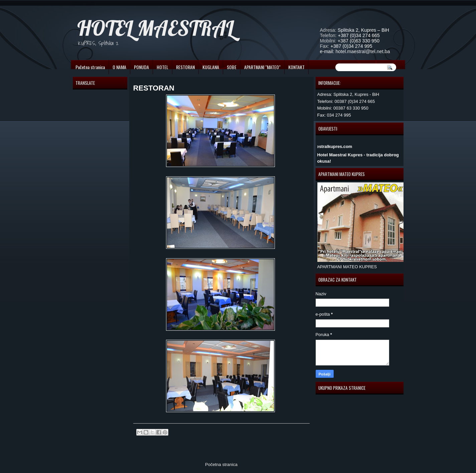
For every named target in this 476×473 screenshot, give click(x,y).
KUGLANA (211, 67)
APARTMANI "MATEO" (262, 67)
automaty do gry (83, 3)
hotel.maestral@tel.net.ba (363, 51)
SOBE (232, 67)
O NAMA (119, 67)
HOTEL (163, 67)
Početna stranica (90, 67)
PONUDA (141, 67)
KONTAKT (296, 67)
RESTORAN (185, 67)
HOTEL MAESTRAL (155, 28)
